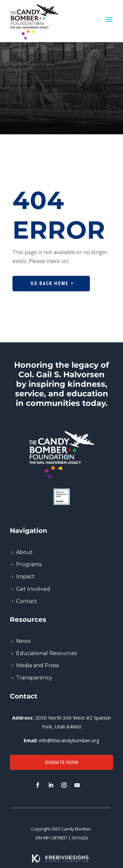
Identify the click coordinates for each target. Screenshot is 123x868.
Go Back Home (50, 283)
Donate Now (62, 762)
